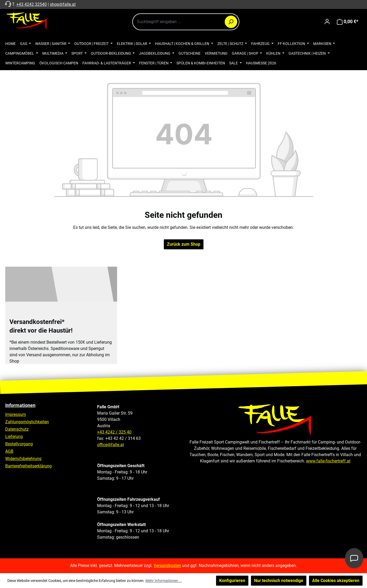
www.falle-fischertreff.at (328, 461)
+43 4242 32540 (32, 4)
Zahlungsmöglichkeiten (27, 422)
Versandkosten (167, 566)
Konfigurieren (232, 581)
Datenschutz (17, 429)
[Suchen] (231, 22)
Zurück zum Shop (184, 244)
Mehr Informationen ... (164, 581)
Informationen (20, 405)
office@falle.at (111, 445)
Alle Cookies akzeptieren (336, 581)
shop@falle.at (63, 4)
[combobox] (186, 22)
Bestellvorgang (19, 444)
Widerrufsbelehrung (23, 459)
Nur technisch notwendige (279, 581)
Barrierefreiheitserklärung (28, 466)
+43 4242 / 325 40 (114, 432)
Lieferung (14, 437)
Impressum (16, 414)
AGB (9, 451)
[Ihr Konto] (327, 22)
